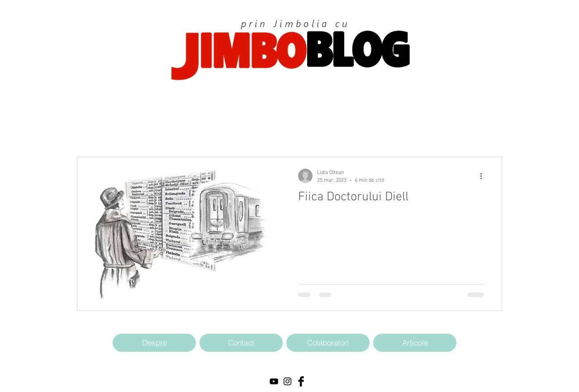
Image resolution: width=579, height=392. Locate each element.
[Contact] (241, 343)
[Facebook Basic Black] (301, 381)
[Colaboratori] (328, 343)
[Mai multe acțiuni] (484, 176)
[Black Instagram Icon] (287, 381)
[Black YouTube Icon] (274, 381)
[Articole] (415, 343)
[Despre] (154, 343)
